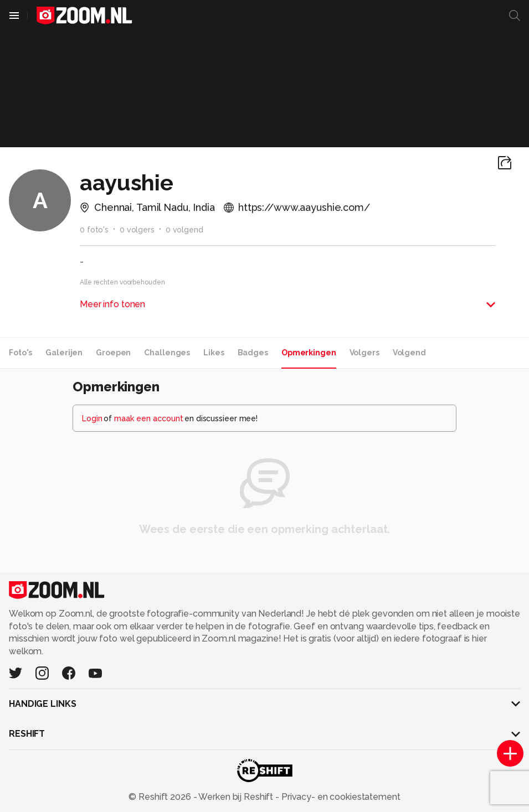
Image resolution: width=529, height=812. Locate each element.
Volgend (409, 353)
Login (92, 418)
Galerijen (64, 353)
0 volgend (184, 230)
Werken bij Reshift (236, 797)
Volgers (364, 353)
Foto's (20, 353)
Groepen (113, 353)
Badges (253, 353)
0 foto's (94, 230)
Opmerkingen (309, 353)
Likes (214, 353)
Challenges (167, 353)
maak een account (149, 418)
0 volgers (137, 230)
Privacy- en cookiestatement (340, 797)
